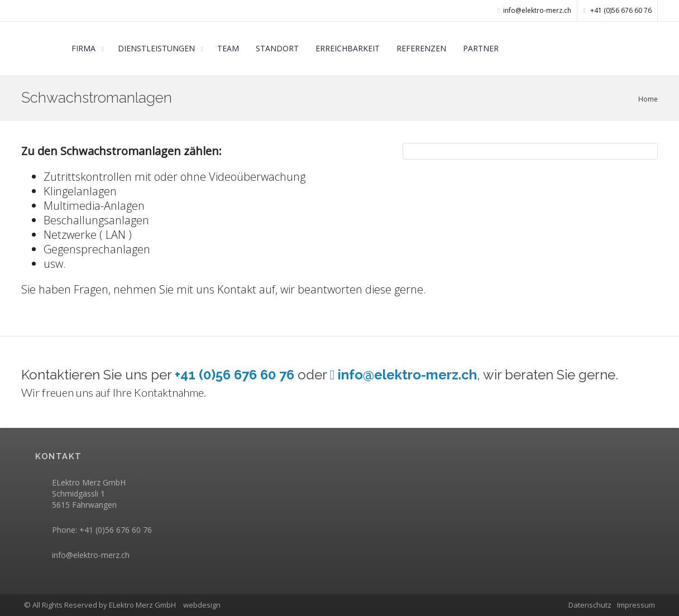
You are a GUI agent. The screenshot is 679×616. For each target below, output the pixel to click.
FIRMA (83, 48)
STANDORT (277, 48)
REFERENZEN (421, 48)
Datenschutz (590, 605)
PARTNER (481, 48)
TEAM (228, 48)
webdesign (202, 605)
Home (648, 99)
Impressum (636, 605)
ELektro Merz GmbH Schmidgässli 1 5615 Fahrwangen (89, 494)
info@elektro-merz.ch (91, 555)
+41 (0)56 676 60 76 (618, 10)
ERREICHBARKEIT (348, 48)
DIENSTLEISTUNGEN (156, 48)
